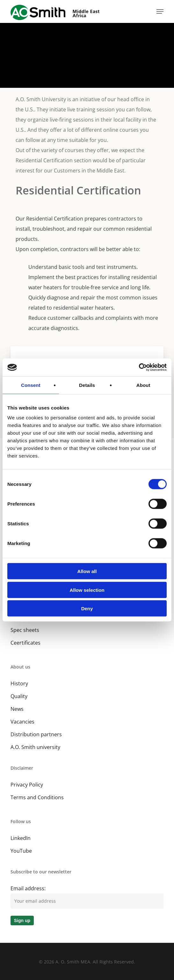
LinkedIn (21, 838)
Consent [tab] (31, 385)
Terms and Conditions (37, 797)
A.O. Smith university (35, 747)
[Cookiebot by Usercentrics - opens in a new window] (139, 367)
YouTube (21, 851)
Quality (19, 696)
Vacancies (22, 722)
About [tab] (143, 385)
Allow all (87, 571)
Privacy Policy (27, 785)
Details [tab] (87, 385)
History (19, 683)
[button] (160, 11)
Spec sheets (25, 630)
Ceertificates (25, 643)
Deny (87, 609)
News (17, 709)
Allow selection (87, 590)
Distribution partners (36, 734)
